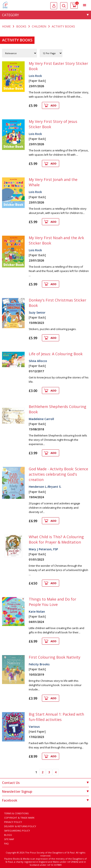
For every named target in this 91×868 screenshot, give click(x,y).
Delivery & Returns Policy (20, 826)
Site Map (9, 839)
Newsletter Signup (45, 791)
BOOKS (21, 26)
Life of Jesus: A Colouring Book (56, 354)
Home (6, 26)
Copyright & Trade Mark (19, 818)
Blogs (8, 835)
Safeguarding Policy (17, 831)
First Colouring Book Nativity (55, 657)
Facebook (45, 800)
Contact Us (45, 783)
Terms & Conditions (16, 813)
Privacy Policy (13, 822)
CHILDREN (39, 26)
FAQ (6, 843)
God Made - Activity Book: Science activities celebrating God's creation (58, 474)
